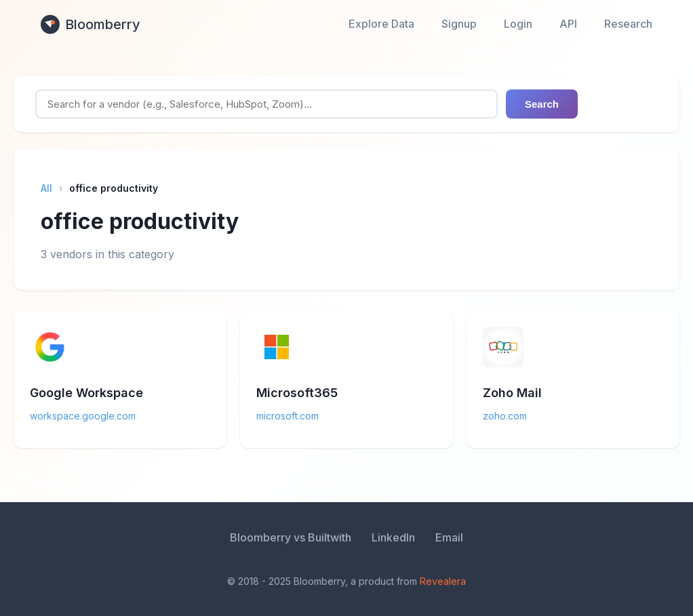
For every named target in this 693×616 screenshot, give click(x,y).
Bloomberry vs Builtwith (291, 537)
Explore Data (381, 24)
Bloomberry (91, 24)
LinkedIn (393, 537)
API (568, 24)
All (46, 188)
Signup (459, 24)
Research (628, 24)
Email (449, 537)
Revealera (443, 581)
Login (518, 24)
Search (542, 104)
